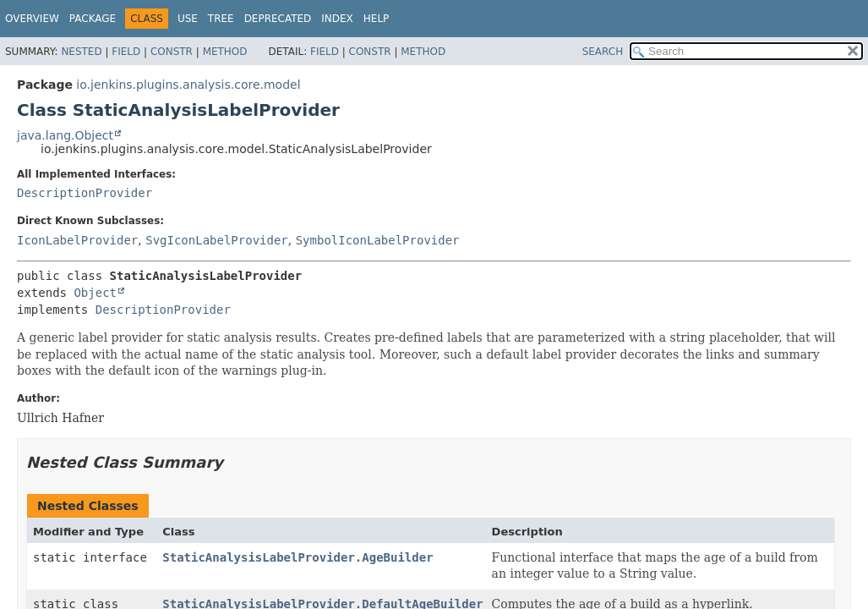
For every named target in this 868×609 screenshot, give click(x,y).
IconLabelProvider (77, 240)
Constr (172, 52)
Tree (221, 19)
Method (225, 52)
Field (126, 52)
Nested (81, 52)
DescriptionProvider (85, 193)
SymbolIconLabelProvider (378, 240)
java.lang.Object (65, 135)
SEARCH (603, 52)
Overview (32, 19)
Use (188, 19)
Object (95, 293)
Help (377, 19)
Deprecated (278, 19)
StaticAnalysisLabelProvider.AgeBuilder (298, 557)
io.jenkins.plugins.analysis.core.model (188, 85)
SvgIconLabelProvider (217, 240)
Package (93, 19)
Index (337, 19)
